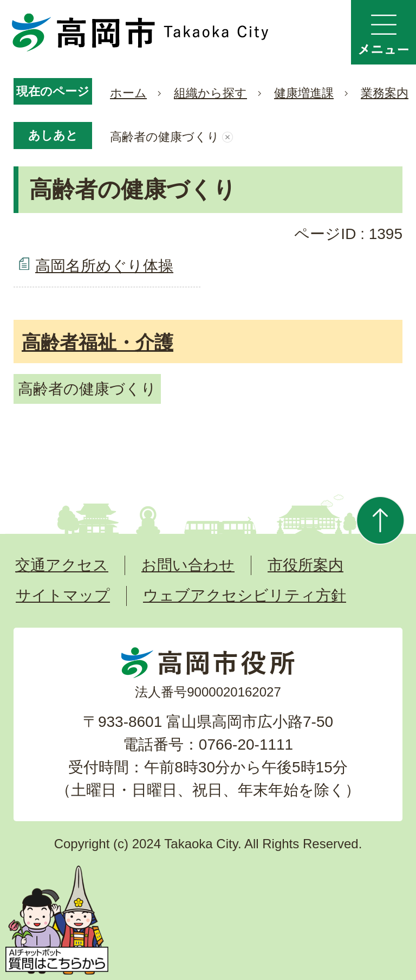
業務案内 (385, 93)
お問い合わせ (188, 565)
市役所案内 (305, 565)
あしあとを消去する (227, 137)
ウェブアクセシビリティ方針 (245, 595)
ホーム (128, 93)
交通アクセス (62, 565)
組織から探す (210, 93)
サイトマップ (63, 595)
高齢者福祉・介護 (97, 342)
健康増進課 (304, 93)
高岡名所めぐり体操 (104, 266)
